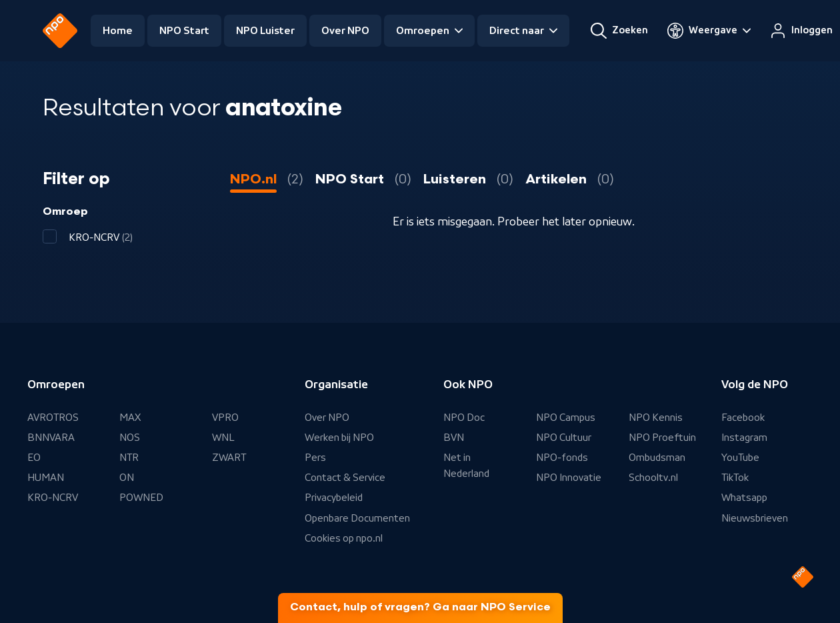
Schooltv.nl (653, 478)
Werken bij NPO (339, 438)
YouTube (740, 458)
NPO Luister (265, 31)
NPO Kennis (656, 418)
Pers (315, 458)
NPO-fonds (562, 458)
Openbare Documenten (357, 518)
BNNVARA (51, 438)
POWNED (141, 498)
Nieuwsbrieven (755, 518)
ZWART (229, 458)
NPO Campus (566, 418)
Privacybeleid (334, 498)
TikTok (735, 478)
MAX (130, 418)
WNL (223, 438)
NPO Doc (464, 418)
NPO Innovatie (569, 478)
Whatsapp (744, 498)
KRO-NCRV (53, 498)
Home (118, 31)
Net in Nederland (466, 466)
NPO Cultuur (564, 438)
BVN (454, 438)
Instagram (744, 438)
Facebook (743, 418)
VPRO (225, 418)
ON (127, 478)
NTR (129, 458)
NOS (130, 438)
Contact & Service (345, 478)
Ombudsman (657, 458)
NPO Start (184, 31)
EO (34, 458)
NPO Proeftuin (662, 438)
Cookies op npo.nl (344, 538)
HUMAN (46, 478)
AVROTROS (53, 418)
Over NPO (345, 31)
